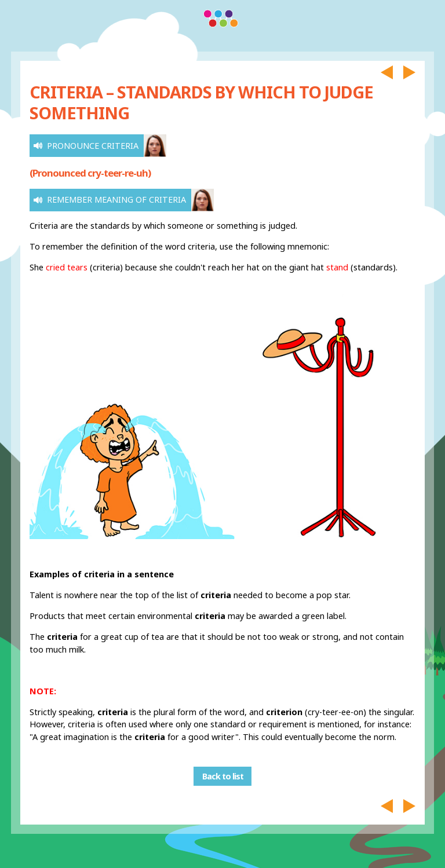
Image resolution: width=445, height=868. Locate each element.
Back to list (223, 776)
